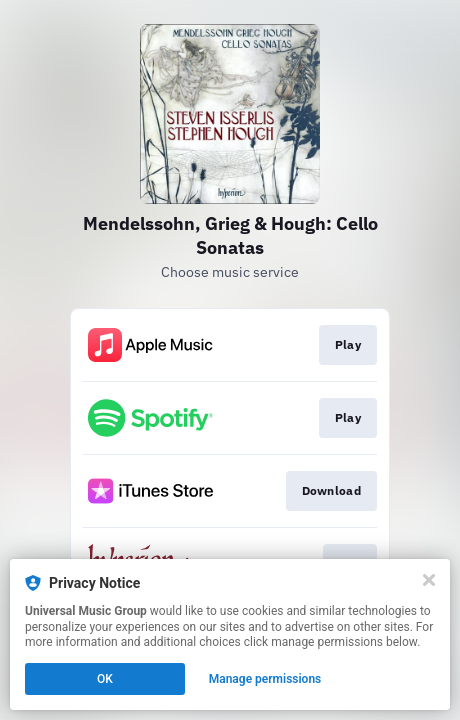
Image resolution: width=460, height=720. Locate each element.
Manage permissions (265, 679)
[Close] (429, 580)
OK (105, 679)
